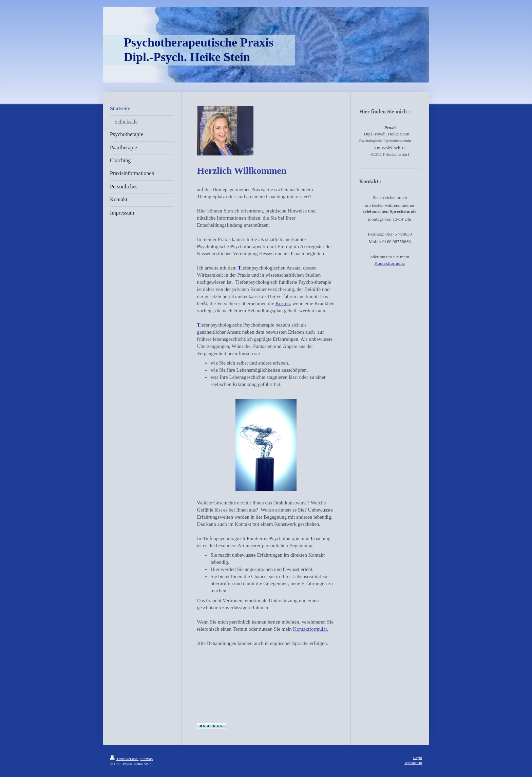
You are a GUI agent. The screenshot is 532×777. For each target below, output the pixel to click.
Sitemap (147, 759)
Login (417, 758)
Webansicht (413, 763)
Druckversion (124, 759)
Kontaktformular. (311, 629)
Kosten (283, 303)
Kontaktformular (390, 263)
